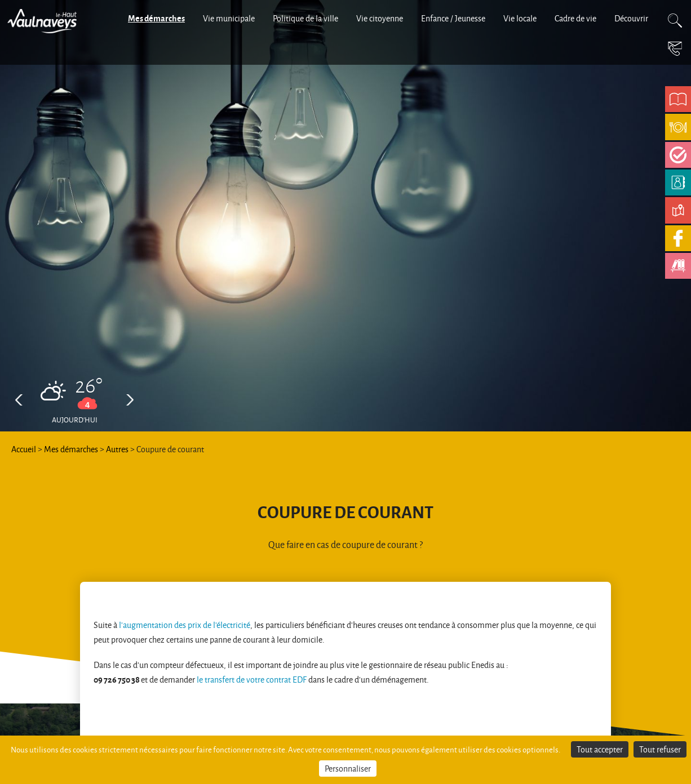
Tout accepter (600, 749)
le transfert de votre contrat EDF (252, 680)
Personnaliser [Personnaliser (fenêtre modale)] (348, 769)
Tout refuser (660, 749)
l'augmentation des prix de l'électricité (185, 625)
